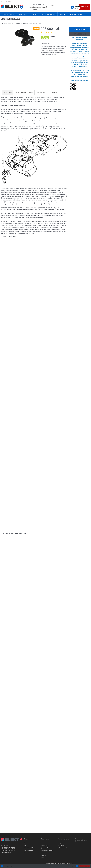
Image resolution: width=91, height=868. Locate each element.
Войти (3, 1)
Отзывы (53, 92)
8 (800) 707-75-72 (36, 7)
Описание (7, 92)
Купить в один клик (80, 34)
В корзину (80, 29)
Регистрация (9, 1)
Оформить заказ (84, 7)
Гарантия (41, 92)
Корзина (73, 866)
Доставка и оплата (25, 92)
